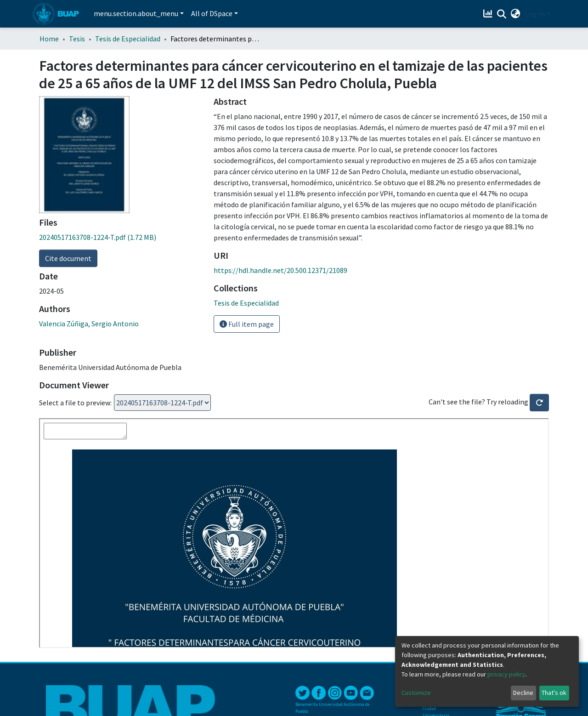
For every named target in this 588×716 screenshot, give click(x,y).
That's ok (554, 693)
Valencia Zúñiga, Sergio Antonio (89, 324)
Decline (523, 693)
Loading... (162, 403)
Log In (535, 14)
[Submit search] (502, 14)
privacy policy (506, 674)
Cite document (68, 258)
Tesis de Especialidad (128, 39)
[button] (516, 14)
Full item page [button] (247, 324)
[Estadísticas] (489, 14)
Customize (416, 693)
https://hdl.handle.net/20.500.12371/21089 (280, 270)
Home (49, 39)
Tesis (77, 39)
